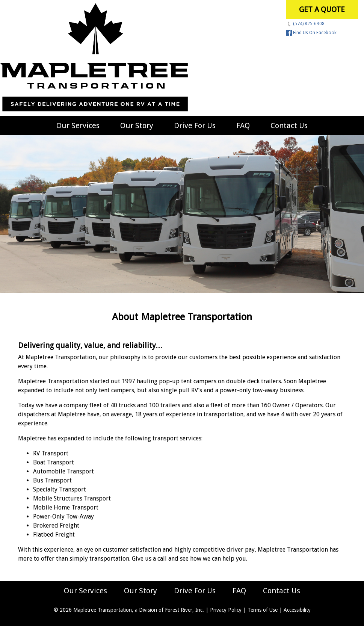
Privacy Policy (226, 610)
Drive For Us (195, 126)
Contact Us (289, 126)
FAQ (243, 126)
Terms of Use (263, 610)
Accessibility (297, 610)
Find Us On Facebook (311, 33)
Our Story (137, 126)
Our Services (78, 126)
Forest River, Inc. (184, 610)
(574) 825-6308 (305, 24)
